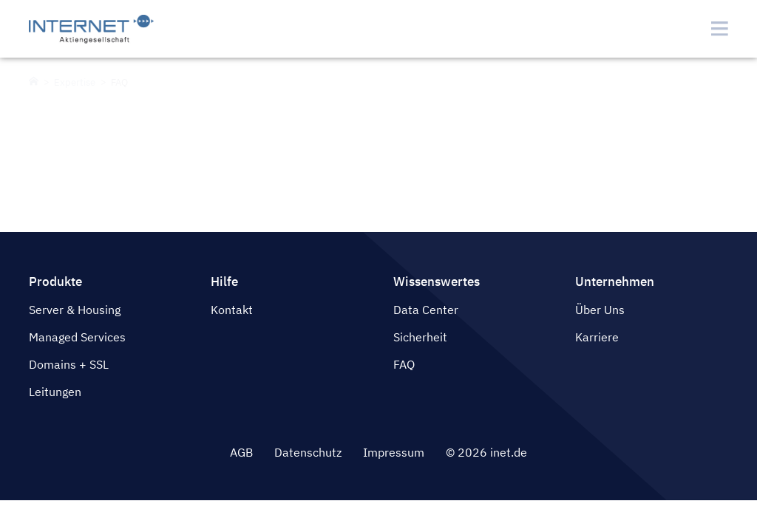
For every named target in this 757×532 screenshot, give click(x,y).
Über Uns (600, 310)
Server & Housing (75, 310)
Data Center (426, 310)
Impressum (394, 452)
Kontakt (232, 310)
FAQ (404, 364)
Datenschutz (308, 452)
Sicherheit (420, 337)
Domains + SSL (69, 364)
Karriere (597, 337)
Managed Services (77, 337)
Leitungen (55, 392)
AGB (241, 452)
